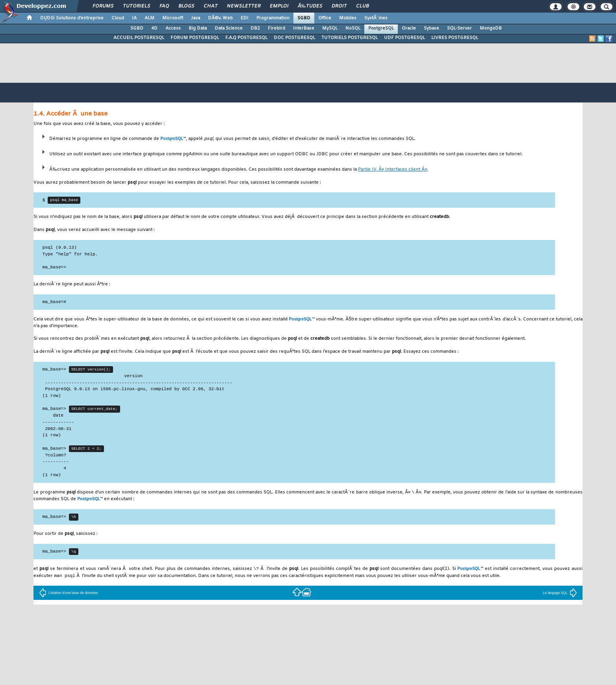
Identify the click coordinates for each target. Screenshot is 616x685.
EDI (245, 18)
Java (196, 18)
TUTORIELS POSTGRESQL (350, 38)
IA (134, 18)
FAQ (164, 6)
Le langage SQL (560, 596)
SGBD (304, 18)
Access (173, 28)
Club (362, 6)
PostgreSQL (381, 28)
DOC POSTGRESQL (294, 38)
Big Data (198, 28)
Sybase (431, 28)
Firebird (276, 28)
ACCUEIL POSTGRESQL (139, 38)
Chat (211, 6)
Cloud (118, 18)
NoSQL (353, 28)
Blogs (186, 6)
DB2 (255, 28)
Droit (339, 6)
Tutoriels (136, 6)
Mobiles (348, 18)
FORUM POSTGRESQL (195, 38)
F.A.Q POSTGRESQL (246, 38)
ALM (149, 18)
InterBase (304, 28)
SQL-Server (459, 28)
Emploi (279, 6)
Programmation (273, 18)
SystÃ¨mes (376, 18)
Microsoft (173, 18)
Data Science (229, 28)
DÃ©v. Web (220, 18)
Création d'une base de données (69, 596)
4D (154, 28)
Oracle (409, 28)
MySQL (330, 28)
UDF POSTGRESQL (404, 38)
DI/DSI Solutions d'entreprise (72, 18)
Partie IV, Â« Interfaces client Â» (392, 170)
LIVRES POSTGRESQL (455, 38)
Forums (103, 6)
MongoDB (491, 28)
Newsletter (244, 6)
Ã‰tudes (310, 6)
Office (325, 18)
